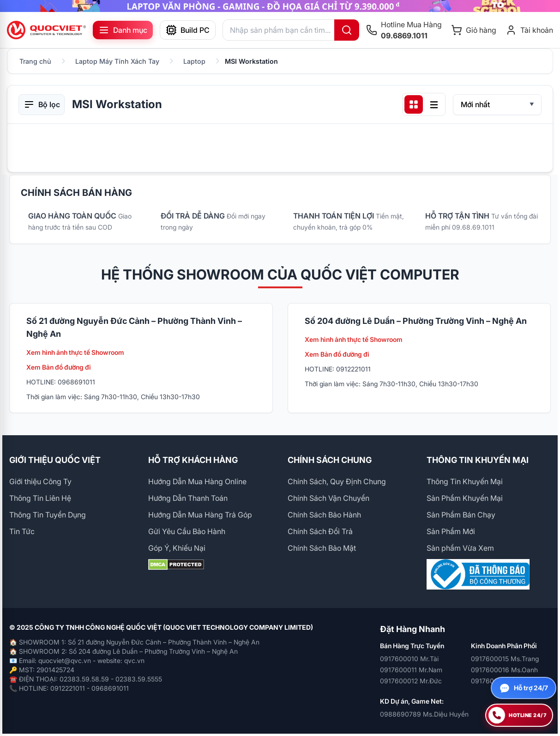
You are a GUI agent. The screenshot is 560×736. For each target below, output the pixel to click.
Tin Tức (22, 531)
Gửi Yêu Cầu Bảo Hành (187, 531)
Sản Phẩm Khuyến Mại (465, 498)
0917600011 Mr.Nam (411, 670)
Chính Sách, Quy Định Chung (337, 481)
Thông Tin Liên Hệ (40, 498)
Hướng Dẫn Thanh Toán (188, 498)
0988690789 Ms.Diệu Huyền (424, 714)
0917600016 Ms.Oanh (504, 670)
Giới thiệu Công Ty (40, 481)
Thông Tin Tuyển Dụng (48, 515)
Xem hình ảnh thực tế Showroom (75, 352)
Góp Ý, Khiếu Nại (177, 548)
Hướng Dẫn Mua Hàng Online (197, 481)
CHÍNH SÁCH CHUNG (330, 460)
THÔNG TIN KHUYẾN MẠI (478, 460)
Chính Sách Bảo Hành (324, 515)
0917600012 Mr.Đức (411, 681)
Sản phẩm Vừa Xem (460, 548)
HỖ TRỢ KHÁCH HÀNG (193, 460)
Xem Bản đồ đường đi (59, 367)
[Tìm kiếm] (347, 30)
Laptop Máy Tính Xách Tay (117, 61)
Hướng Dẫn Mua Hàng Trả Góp (200, 515)
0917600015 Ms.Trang (505, 659)
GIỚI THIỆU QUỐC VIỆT (55, 460)
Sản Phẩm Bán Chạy (461, 515)
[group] (280, 6)
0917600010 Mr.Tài (409, 659)
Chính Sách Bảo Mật (322, 548)
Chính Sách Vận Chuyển (328, 498)
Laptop (194, 61)
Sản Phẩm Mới (451, 531)
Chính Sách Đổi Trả (320, 531)
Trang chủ (35, 61)
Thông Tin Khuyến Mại (465, 481)
